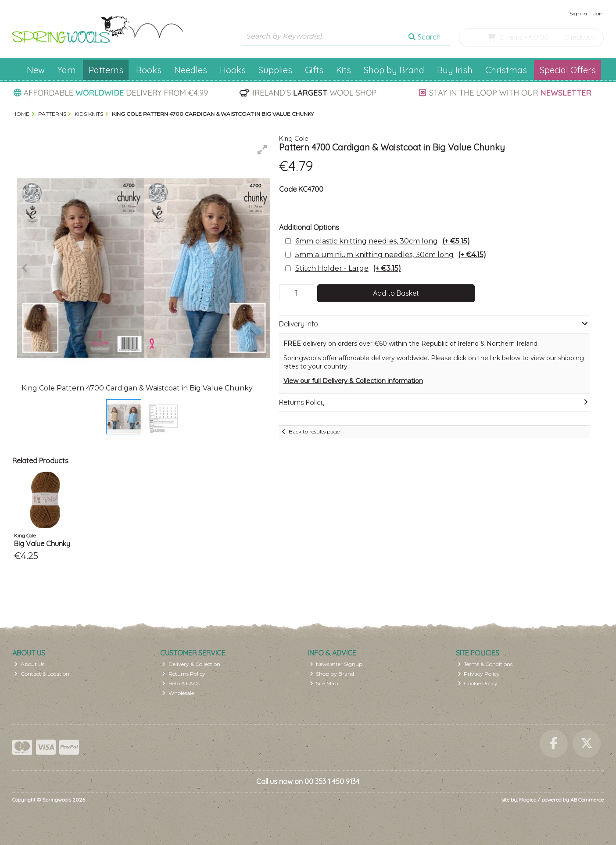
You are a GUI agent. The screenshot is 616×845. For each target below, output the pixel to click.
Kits (344, 70)
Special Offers (568, 70)
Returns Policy (184, 674)
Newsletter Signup (336, 664)
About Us (29, 664)
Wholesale (178, 693)
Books (149, 70)
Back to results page (314, 431)
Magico (528, 800)
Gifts (314, 70)
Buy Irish (455, 70)
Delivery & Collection (191, 664)
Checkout (579, 37)
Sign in (578, 13)
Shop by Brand (394, 70)
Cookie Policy (478, 683)
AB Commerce (587, 800)
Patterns (106, 70)
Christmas (506, 70)
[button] (262, 150)
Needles (191, 70)
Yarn (67, 70)
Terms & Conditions (485, 664)
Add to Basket (396, 293)
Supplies (275, 70)
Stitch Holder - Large (348, 268)
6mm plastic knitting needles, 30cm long (383, 241)
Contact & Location (42, 674)
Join (598, 13)
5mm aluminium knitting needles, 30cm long (391, 255)
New (36, 70)
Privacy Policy (479, 674)
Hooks (233, 70)
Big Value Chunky (42, 544)
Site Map (324, 683)
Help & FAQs (181, 683)
